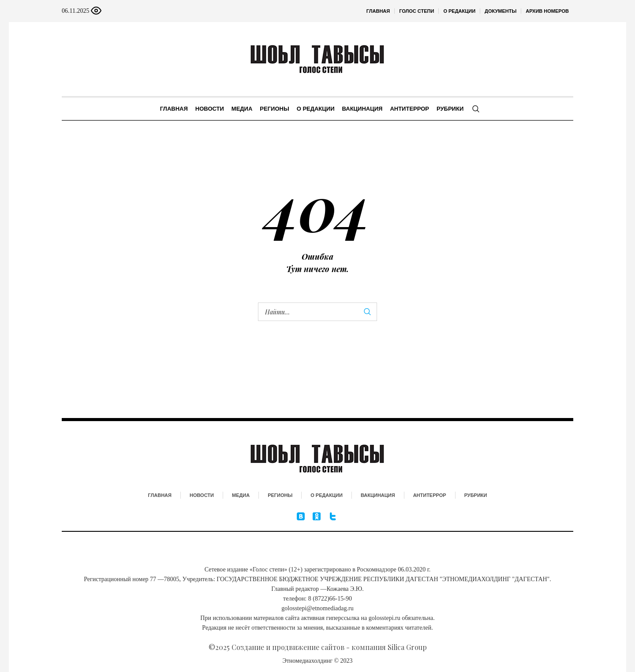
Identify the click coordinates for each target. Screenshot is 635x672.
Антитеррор (430, 495)
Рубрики (476, 495)
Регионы (280, 495)
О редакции (327, 495)
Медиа (241, 495)
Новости (202, 495)
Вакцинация (378, 495)
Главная (160, 495)
